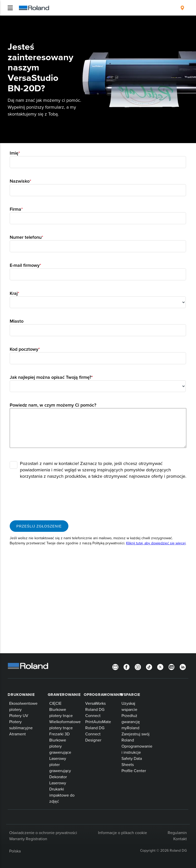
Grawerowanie (64, 695)
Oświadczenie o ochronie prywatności (43, 833)
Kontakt (180, 839)
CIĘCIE (55, 703)
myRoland (130, 728)
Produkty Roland (28, 20)
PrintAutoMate (98, 722)
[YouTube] (171, 666)
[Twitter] (160, 666)
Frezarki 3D (59, 734)
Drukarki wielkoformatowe (62, 20)
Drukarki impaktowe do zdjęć (62, 795)
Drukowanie (21, 695)
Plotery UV (19, 715)
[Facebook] (127, 666)
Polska (15, 851)
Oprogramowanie (103, 695)
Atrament (17, 734)
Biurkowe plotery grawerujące (60, 746)
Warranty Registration (28, 839)
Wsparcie (130, 695)
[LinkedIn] (183, 666)
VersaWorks (95, 703)
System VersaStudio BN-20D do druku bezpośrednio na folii (126, 20)
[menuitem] (182, 8)
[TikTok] (149, 666)
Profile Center (134, 771)
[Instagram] (138, 666)
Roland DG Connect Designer (95, 734)
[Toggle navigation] (10, 8)
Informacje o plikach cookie (122, 833)
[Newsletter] (115, 666)
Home (9, 20)
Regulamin (177, 833)
